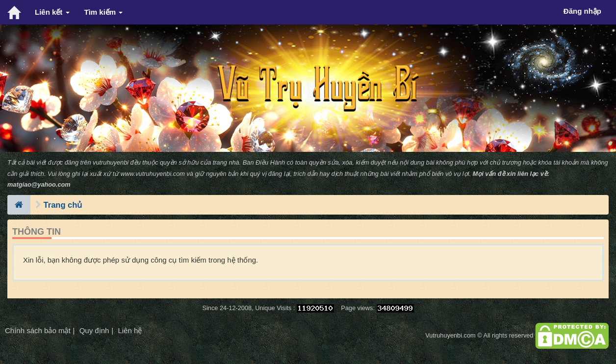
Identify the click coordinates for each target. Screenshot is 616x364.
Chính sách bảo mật (38, 330)
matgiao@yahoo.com (39, 184)
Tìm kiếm (104, 12)
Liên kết (52, 12)
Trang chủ (63, 205)
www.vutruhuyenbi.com (153, 174)
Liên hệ (130, 330)
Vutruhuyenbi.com (450, 335)
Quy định (94, 330)
